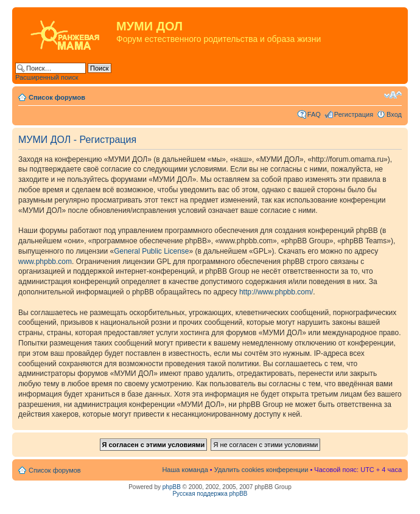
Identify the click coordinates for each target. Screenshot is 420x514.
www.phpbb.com (45, 262)
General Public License (151, 251)
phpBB (172, 487)
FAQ (314, 114)
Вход (394, 114)
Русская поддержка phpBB (210, 494)
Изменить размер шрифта (393, 95)
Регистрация (354, 114)
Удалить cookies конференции (261, 470)
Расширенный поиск (47, 77)
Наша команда (185, 470)
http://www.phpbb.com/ (276, 292)
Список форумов (57, 97)
